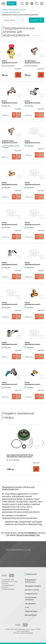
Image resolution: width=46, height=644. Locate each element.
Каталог (12, 3)
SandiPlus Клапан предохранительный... (10, 142)
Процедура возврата (33, 586)
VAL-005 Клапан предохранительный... (33, 62)
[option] (23, 450)
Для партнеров (31, 615)
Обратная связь (31, 611)
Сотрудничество (31, 594)
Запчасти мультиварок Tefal (28, 535)
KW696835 (32, 533)
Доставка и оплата (32, 590)
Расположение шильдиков (31, 598)
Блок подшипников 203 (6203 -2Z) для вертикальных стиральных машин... (20, 456)
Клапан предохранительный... (10, 62)
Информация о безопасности (31, 581)
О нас (27, 607)
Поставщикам (30, 604)
